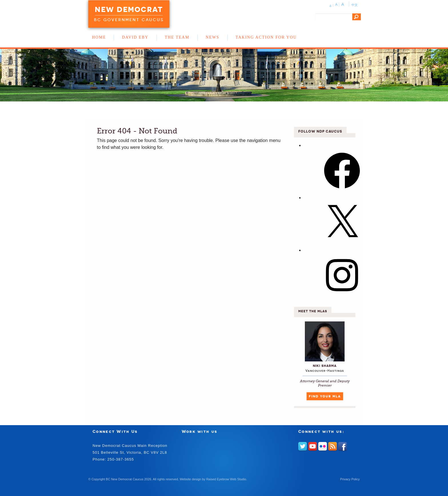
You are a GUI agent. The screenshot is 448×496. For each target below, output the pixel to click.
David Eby (135, 37)
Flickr (323, 446)
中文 (355, 5)
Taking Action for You (266, 37)
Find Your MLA (325, 396)
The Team (177, 37)
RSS (333, 446)
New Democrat (129, 9)
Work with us (200, 431)
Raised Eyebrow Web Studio (226, 479)
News (213, 37)
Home (99, 37)
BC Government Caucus (129, 20)
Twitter (303, 446)
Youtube (313, 446)
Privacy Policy (350, 479)
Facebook (343, 446)
